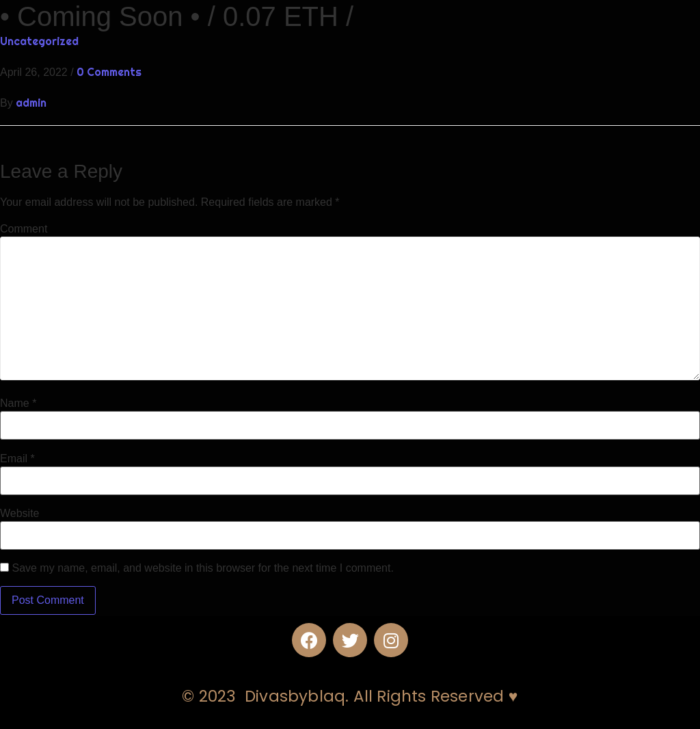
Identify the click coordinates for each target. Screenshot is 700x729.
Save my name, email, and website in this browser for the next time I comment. (202, 568)
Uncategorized (39, 41)
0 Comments (109, 72)
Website (20, 514)
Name (18, 403)
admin (31, 103)
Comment (24, 229)
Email (17, 459)
